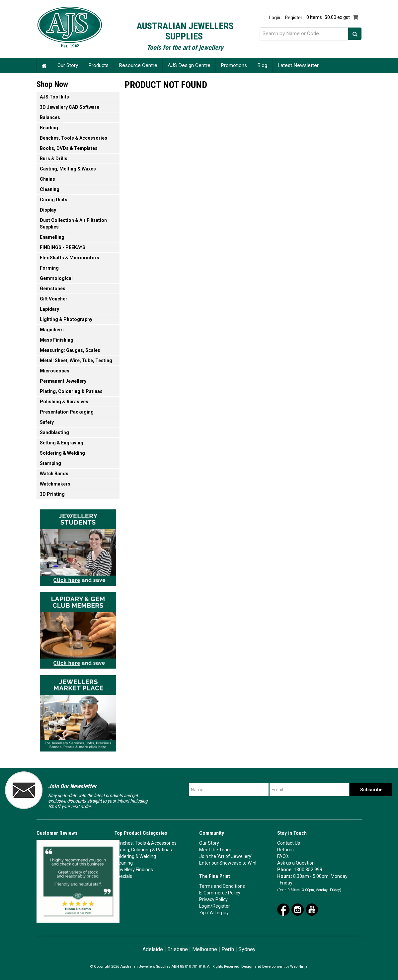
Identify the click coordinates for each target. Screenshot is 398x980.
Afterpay (219, 913)
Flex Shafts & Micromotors (70, 258)
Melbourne (205, 949)
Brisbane (178, 949)
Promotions (234, 65)
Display (48, 210)
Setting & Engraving (62, 443)
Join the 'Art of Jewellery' (226, 856)
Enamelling (52, 237)
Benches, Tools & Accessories (74, 138)
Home (44, 65)
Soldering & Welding (62, 453)
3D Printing (52, 494)
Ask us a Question (296, 863)
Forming (49, 268)
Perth (228, 949)
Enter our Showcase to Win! (228, 863)
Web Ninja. (299, 967)
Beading (49, 128)
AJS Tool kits (54, 97)
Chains (47, 179)
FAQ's (283, 856)
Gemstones (53, 289)
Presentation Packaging (67, 412)
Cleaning (50, 189)
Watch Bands (54, 474)
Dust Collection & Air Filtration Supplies (73, 224)
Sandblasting (54, 432)
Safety (47, 422)
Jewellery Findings (134, 870)
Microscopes (55, 371)
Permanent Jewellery (63, 381)
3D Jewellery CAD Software (70, 107)
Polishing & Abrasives (64, 402)
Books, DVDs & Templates (69, 148)
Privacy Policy (213, 899)
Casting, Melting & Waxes (68, 169)
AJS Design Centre (189, 65)
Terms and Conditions (222, 886)
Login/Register (215, 906)
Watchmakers (55, 484)
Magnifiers (52, 330)
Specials (123, 876)
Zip (202, 913)
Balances (50, 117)
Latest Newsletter (298, 65)
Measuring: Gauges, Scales (70, 350)
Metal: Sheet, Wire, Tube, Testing (76, 360)
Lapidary (49, 309)
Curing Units (54, 200)
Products (98, 65)
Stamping (50, 463)
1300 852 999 (308, 870)
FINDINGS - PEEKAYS (63, 247)
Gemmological (56, 278)
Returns (285, 850)
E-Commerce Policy (220, 893)
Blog (262, 65)
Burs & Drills (54, 159)
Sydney (247, 949)
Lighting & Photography (66, 319)
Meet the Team (215, 850)
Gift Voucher (54, 299)
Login (275, 18)
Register (294, 18)
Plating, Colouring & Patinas (71, 391)
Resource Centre (138, 65)
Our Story (68, 65)
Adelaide (153, 949)
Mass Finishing (57, 340)
